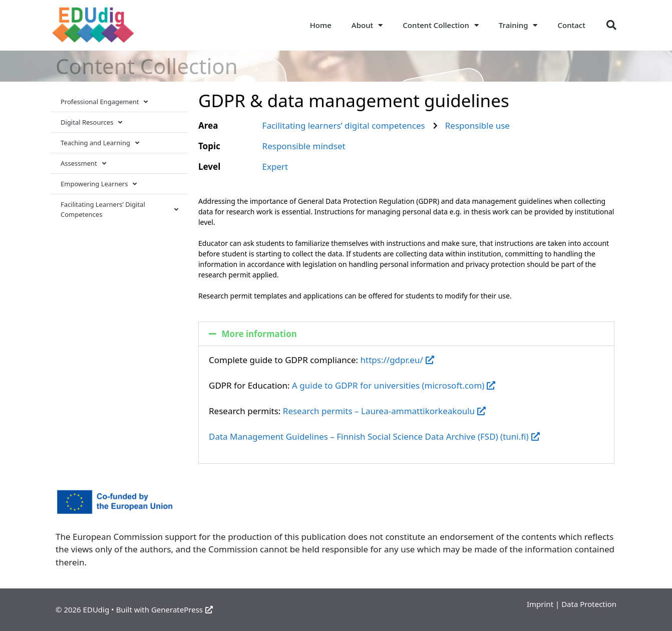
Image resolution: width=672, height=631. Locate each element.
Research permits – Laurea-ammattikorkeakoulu (384, 411)
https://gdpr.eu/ (397, 360)
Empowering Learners (99, 184)
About (367, 25)
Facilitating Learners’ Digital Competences (119, 209)
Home (321, 25)
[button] (611, 25)
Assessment (83, 164)
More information (259, 334)
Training (518, 25)
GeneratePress (182, 609)
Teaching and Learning (100, 143)
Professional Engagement (104, 102)
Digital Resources (91, 122)
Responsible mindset (304, 146)
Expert (275, 167)
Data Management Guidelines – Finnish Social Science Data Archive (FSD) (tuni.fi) (374, 436)
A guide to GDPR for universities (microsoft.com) (394, 385)
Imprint (540, 604)
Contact (571, 25)
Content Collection (441, 25)
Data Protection (589, 604)
